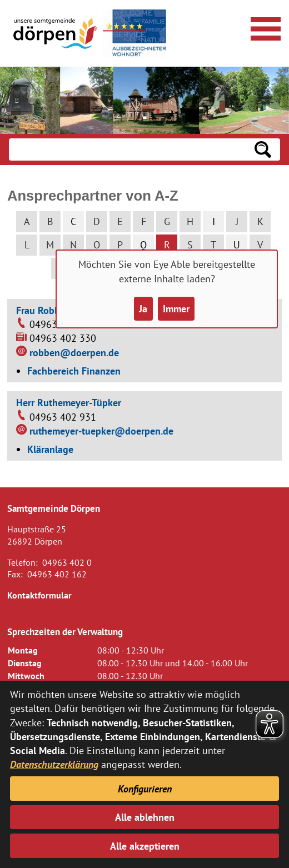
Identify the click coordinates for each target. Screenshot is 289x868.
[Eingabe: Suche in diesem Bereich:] (127, 149)
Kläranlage (50, 449)
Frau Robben (43, 310)
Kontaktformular (39, 595)
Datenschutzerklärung (54, 764)
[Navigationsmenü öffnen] (264, 27)
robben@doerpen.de (74, 353)
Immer (176, 309)
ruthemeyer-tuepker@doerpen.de (101, 431)
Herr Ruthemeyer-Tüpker (69, 403)
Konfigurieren (145, 789)
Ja (143, 309)
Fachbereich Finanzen (74, 371)
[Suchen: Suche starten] (263, 149)
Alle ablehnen (145, 817)
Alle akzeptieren (145, 846)
